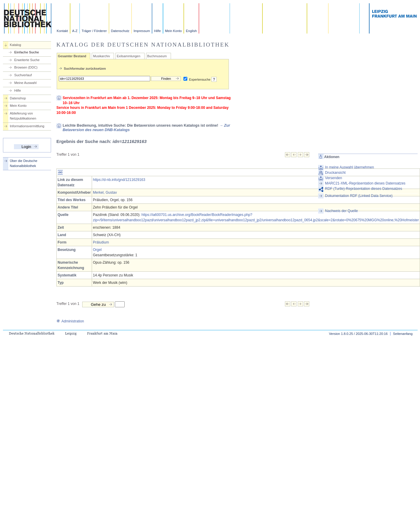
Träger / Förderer (94, 31)
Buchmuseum (157, 56)
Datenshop (18, 98)
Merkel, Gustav (105, 192)
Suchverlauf (23, 75)
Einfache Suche (27, 52)
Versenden (333, 178)
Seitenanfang (403, 334)
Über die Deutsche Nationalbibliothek (24, 163)
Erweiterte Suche (27, 60)
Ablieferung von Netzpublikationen (23, 116)
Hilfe (157, 31)
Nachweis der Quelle (341, 211)
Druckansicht (335, 173)
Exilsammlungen (128, 56)
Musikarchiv (101, 56)
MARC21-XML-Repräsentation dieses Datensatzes (365, 183)
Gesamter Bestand (72, 56)
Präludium (101, 242)
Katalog (15, 45)
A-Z (75, 31)
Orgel (97, 250)
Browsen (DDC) (26, 67)
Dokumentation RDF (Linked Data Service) (359, 196)
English (191, 31)
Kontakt (62, 31)
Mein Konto (173, 31)
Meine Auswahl (25, 83)
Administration (70, 321)
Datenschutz (120, 31)
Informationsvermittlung (27, 126)
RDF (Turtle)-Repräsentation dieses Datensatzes (364, 189)
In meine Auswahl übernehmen (350, 167)
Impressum (142, 31)
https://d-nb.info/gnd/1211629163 (119, 180)
